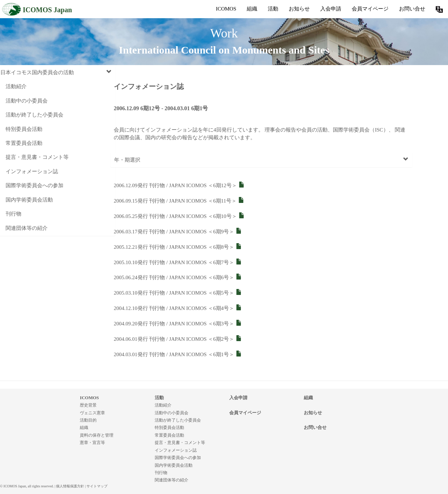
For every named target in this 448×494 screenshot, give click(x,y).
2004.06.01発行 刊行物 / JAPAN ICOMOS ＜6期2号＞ (178, 339)
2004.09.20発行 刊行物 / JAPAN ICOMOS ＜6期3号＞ (178, 324)
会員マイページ (370, 9)
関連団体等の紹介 (27, 228)
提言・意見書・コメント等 (37, 157)
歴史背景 (88, 405)
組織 (252, 9)
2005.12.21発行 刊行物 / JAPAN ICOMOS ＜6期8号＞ (178, 247)
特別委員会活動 (24, 129)
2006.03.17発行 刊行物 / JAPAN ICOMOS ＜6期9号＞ (178, 232)
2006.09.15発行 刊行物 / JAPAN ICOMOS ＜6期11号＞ (179, 201)
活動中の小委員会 (27, 101)
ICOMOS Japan (37, 9)
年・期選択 (261, 160)
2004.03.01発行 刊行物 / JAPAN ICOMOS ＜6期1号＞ (178, 354)
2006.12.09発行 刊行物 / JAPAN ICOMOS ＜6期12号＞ (179, 185)
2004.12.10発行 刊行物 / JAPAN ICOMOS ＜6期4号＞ (178, 308)
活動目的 (88, 420)
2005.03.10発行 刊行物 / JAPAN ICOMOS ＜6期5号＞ (178, 293)
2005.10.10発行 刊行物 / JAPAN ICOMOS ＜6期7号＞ (178, 262)
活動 (273, 9)
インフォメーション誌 (32, 171)
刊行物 (13, 214)
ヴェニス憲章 (92, 413)
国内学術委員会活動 (29, 200)
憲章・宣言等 (92, 443)
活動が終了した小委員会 (34, 115)
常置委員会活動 (24, 143)
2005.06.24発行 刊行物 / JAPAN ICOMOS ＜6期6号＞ (178, 277)
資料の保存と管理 (97, 435)
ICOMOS (226, 9)
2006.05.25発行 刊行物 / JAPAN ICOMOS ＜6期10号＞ (179, 216)
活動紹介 (16, 86)
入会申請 (331, 9)
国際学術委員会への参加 (34, 185)
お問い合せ (412, 9)
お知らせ (299, 9)
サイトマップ (97, 486)
